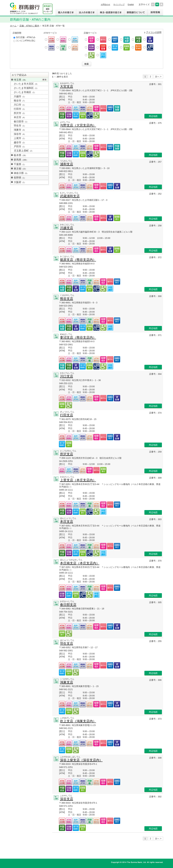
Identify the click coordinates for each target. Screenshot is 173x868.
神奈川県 (21, 173)
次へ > (158, 77)
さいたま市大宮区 (26, 84)
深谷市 (20, 134)
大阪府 (20, 182)
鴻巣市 (20, 130)
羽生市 (20, 126)
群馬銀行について (136, 12)
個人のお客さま (66, 12)
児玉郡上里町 (24, 151)
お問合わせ (105, 5)
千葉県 (20, 164)
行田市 (20, 109)
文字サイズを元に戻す (157, 4)
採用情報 (155, 12)
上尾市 (20, 138)
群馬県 (21, 160)
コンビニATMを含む (24, 41)
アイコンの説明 (154, 32)
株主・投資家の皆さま (111, 12)
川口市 (20, 105)
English (131, 5)
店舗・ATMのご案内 (29, 26)
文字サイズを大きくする (161, 4)
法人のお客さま (87, 12)
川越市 (20, 96)
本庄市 (20, 117)
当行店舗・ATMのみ (24, 37)
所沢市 (20, 113)
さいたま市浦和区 (26, 88)
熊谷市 (20, 101)
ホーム (13, 26)
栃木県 (20, 155)
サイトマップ (119, 5)
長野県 (20, 178)
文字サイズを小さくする (153, 4)
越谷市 (20, 142)
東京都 (20, 169)
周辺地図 (153, 116)
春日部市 (21, 122)
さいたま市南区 (25, 92)
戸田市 (20, 146)
